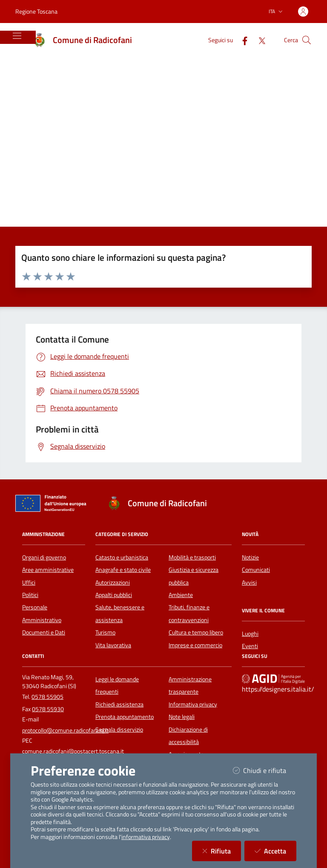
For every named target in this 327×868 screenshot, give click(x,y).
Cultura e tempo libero (196, 632)
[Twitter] (258, 40)
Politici (30, 595)
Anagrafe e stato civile (123, 570)
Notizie (250, 557)
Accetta (275, 851)
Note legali (182, 717)
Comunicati (256, 570)
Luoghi (250, 634)
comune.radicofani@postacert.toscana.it (73, 751)
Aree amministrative (48, 570)
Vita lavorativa (113, 645)
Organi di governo (44, 557)
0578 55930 (48, 709)
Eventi (250, 646)
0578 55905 (47, 697)
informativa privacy (146, 837)
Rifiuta (222, 851)
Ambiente (181, 595)
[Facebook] (241, 40)
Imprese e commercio (195, 645)
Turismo (105, 632)
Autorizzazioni (113, 583)
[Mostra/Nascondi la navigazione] (17, 36)
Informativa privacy (193, 704)
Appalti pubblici (114, 595)
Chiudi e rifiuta (265, 770)
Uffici (29, 583)
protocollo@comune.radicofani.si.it (65, 730)
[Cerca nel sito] (307, 40)
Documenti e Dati (44, 632)
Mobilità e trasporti (192, 557)
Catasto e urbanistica (122, 557)
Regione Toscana (36, 11)
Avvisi (249, 583)
